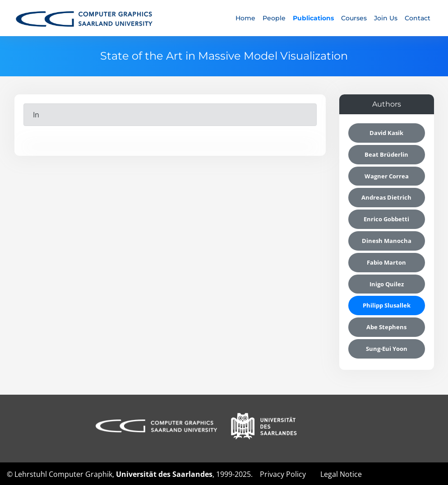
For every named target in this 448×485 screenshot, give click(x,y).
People (274, 18)
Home (245, 18)
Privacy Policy (283, 474)
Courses (354, 18)
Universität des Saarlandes (164, 474)
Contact (418, 18)
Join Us (386, 18)
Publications (313, 18)
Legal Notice (341, 474)
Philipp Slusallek (387, 305)
